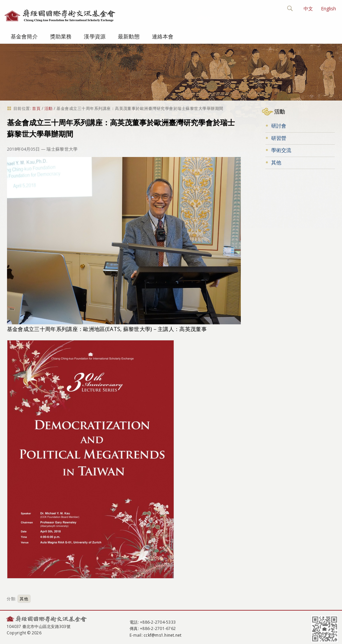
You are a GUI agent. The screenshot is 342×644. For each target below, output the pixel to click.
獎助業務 (61, 36)
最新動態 (129, 36)
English (328, 9)
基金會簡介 (24, 36)
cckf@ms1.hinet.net (162, 635)
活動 (49, 108)
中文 (308, 9)
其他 (24, 599)
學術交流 (281, 150)
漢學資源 (95, 36)
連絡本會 (163, 36)
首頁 (36, 108)
